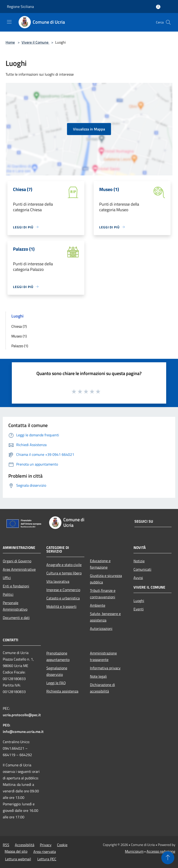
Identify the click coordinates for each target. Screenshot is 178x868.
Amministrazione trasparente (103, 656)
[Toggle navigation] (9, 22)
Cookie (62, 845)
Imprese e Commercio (63, 590)
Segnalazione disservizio (57, 671)
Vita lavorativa (58, 581)
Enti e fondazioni (16, 586)
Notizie (139, 561)
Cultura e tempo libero (64, 573)
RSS (6, 845)
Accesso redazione (161, 851)
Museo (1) (19, 336)
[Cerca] (168, 22)
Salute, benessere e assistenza (105, 617)
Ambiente (98, 605)
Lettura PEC (47, 859)
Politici (8, 594)
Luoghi (139, 601)
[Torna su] (168, 858)
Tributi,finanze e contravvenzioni (103, 594)
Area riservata (45, 852)
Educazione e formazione (100, 564)
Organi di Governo (17, 561)
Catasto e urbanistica (63, 598)
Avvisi (138, 578)
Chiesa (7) (19, 326)
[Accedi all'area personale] (158, 7)
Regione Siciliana (20, 6)
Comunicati (142, 569)
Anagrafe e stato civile (64, 565)
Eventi (139, 609)
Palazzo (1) (20, 346)
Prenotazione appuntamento (58, 656)
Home (10, 42)
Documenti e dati (16, 618)
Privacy (46, 845)
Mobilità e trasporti (61, 606)
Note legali (98, 676)
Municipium (134, 851)
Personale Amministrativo (15, 606)
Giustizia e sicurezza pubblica (106, 579)
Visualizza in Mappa (89, 129)
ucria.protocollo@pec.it (22, 715)
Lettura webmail (18, 859)
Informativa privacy (105, 668)
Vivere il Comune (35, 42)
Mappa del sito (16, 851)
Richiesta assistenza (62, 691)
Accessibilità (25, 845)
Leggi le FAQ (56, 683)
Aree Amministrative (19, 569)
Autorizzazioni (101, 628)
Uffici (7, 578)
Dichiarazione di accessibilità (102, 688)
